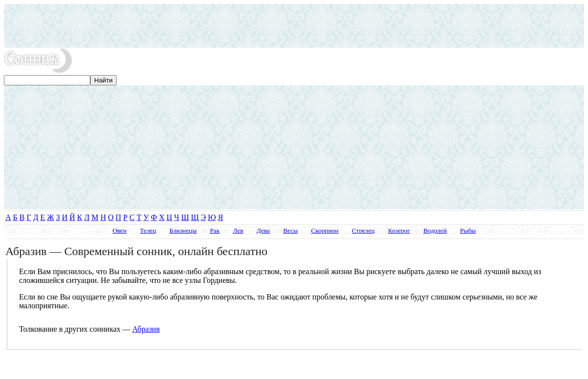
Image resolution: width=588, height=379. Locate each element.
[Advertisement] (294, 26)
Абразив (146, 329)
